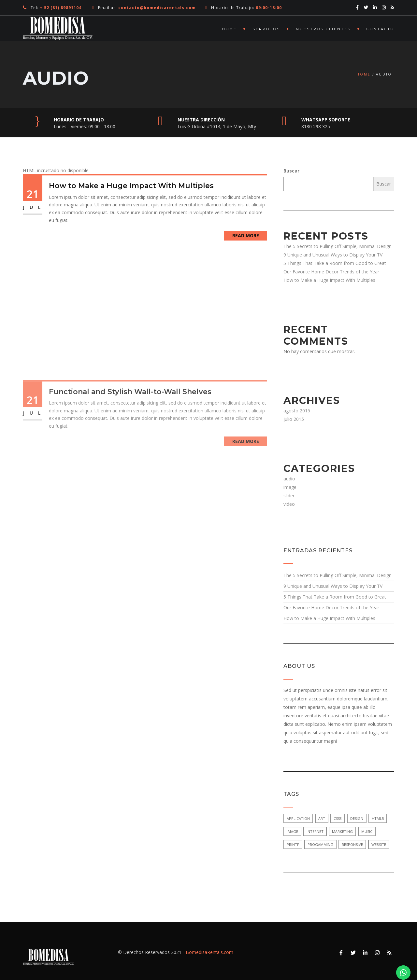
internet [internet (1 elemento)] (315, 831)
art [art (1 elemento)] (322, 818)
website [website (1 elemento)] (379, 844)
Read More (246, 235)
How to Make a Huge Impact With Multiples (131, 186)
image (290, 487)
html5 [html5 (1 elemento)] (378, 818)
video (289, 504)
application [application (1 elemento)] (298, 818)
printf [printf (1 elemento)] (293, 844)
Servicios (266, 29)
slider (289, 496)
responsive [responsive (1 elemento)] (352, 844)
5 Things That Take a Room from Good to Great (335, 263)
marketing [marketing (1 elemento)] (342, 831)
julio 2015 (294, 419)
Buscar (291, 171)
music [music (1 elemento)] (367, 831)
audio (289, 479)
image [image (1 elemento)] (292, 831)
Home (229, 29)
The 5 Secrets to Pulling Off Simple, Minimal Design (338, 246)
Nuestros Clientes (323, 29)
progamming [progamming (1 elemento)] (320, 844)
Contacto (380, 29)
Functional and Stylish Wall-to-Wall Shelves (130, 439)
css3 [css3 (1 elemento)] (338, 818)
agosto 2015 (297, 411)
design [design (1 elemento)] (357, 818)
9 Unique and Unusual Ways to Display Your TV (333, 255)
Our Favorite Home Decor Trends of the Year (331, 272)
